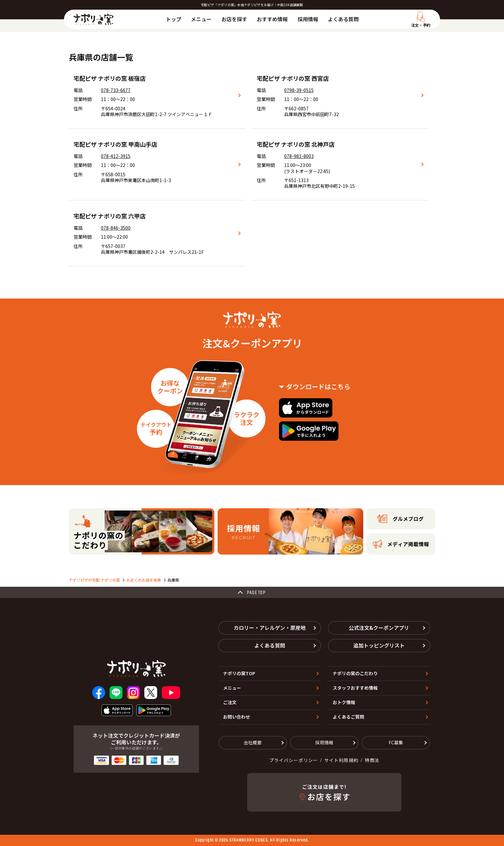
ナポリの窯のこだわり (355, 673)
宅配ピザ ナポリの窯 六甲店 (110, 216)
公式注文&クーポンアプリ (379, 628)
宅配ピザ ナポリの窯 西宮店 (293, 78)
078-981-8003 (299, 156)
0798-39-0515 (299, 90)
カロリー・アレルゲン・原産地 (270, 628)
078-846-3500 (116, 228)
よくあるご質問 (348, 717)
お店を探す (234, 19)
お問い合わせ (237, 717)
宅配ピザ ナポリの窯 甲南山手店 (115, 144)
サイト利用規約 (341, 760)
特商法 (372, 760)
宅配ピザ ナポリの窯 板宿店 (110, 78)
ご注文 (230, 702)
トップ (174, 19)
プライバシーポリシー (294, 760)
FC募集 (396, 742)
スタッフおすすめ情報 (355, 688)
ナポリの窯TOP (239, 673)
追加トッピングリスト (379, 645)
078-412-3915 (116, 156)
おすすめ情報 (272, 19)
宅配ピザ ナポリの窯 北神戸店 (296, 144)
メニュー (201, 19)
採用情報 (308, 19)
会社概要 (253, 742)
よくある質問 (343, 19)
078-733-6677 (116, 90)
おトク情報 (344, 702)
